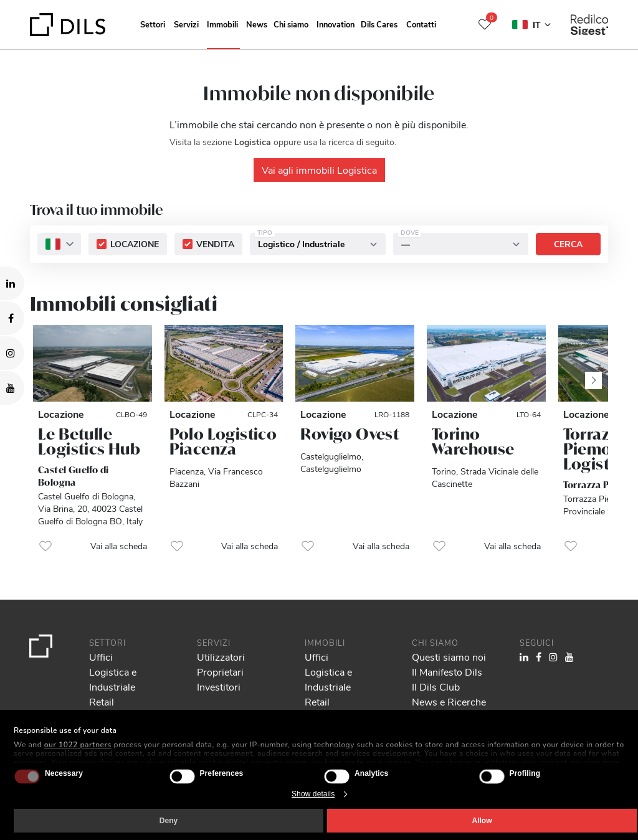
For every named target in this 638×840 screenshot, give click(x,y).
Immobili (222, 24)
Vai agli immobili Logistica (319, 170)
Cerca (568, 244)
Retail (102, 701)
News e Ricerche (449, 701)
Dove (410, 232)
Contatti (421, 24)
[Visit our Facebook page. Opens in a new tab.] (12, 318)
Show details (313, 794)
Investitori (219, 687)
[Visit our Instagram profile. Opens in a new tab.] (12, 353)
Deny (169, 821)
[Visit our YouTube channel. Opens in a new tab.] (12, 388)
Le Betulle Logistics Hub (89, 441)
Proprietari (220, 672)
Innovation (336, 24)
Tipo (265, 232)
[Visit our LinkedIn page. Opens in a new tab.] (12, 283)
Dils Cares (379, 24)
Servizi (186, 24)
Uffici (101, 657)
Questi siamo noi (449, 657)
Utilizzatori (221, 657)
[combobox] (59, 244)
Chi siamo (291, 24)
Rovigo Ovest (350, 434)
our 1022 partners (78, 745)
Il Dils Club (436, 687)
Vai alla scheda (119, 546)
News (257, 24)
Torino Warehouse (473, 441)
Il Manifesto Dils (447, 672)
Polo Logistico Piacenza (223, 441)
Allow (482, 821)
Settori (153, 24)
